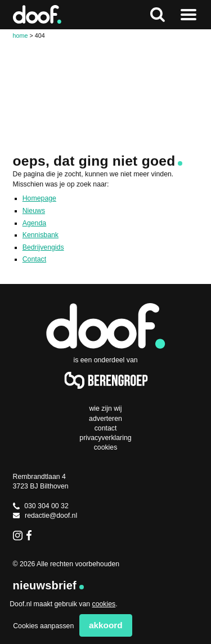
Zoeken (158, 15)
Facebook (31, 535)
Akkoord (106, 625)
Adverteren (105, 419)
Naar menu (188, 15)
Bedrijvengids (43, 247)
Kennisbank (41, 235)
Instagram (18, 535)
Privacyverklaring (105, 438)
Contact (34, 259)
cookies (104, 604)
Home (21, 35)
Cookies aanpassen (43, 626)
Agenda (34, 223)
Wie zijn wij (105, 408)
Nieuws (34, 211)
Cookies (106, 447)
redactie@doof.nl (45, 516)
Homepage (39, 198)
